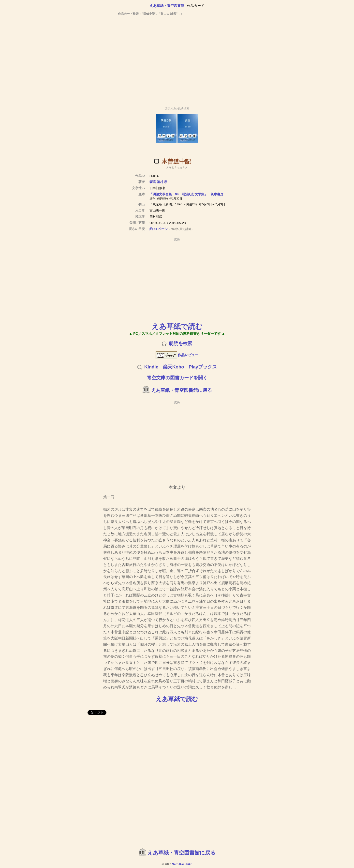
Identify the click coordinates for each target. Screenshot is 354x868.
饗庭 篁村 (156, 182)
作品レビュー (177, 355)
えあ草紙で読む (177, 326)
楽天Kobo (174, 367)
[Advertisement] (177, 64)
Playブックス (203, 367)
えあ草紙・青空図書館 (167, 6)
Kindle (151, 367)
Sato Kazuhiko (182, 864)
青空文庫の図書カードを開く (177, 378)
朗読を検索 (181, 343)
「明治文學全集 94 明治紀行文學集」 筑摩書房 (186, 194)
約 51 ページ (159, 229)
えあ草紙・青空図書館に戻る (182, 390)
